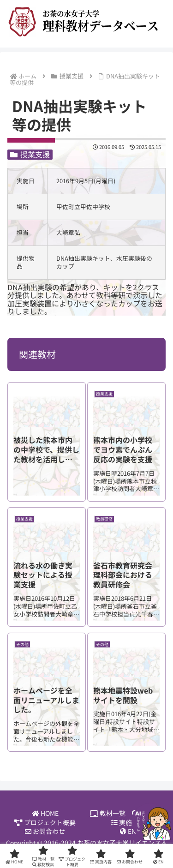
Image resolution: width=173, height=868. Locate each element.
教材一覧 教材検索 (128, 813)
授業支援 (30, 155)
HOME (45, 813)
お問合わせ (45, 831)
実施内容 (128, 823)
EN (128, 831)
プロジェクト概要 (45, 823)
